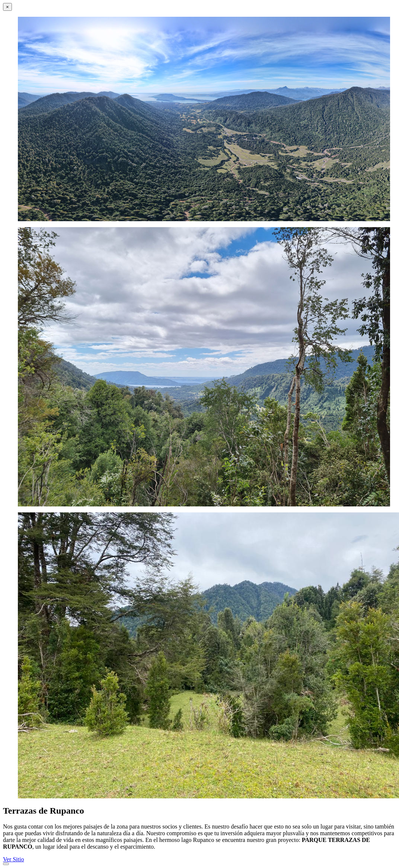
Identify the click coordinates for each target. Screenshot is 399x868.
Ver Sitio (13, 859)
